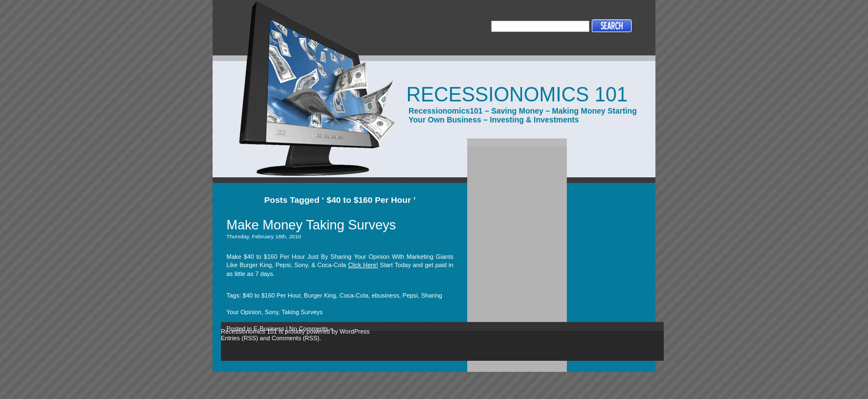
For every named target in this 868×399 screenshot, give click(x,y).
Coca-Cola (354, 295)
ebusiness (385, 295)
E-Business (269, 329)
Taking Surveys (303, 312)
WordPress (355, 331)
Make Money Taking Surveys (311, 225)
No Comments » (311, 329)
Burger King (320, 295)
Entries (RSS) (239, 338)
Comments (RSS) (296, 338)
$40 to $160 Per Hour (272, 295)
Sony (271, 312)
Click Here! (363, 265)
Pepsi (410, 295)
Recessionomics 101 (517, 94)
